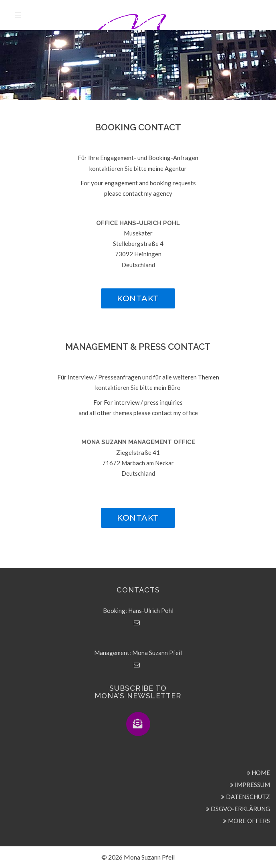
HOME (258, 773)
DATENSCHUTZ (246, 797)
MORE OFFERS (247, 821)
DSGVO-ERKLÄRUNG (238, 809)
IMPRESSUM (250, 785)
